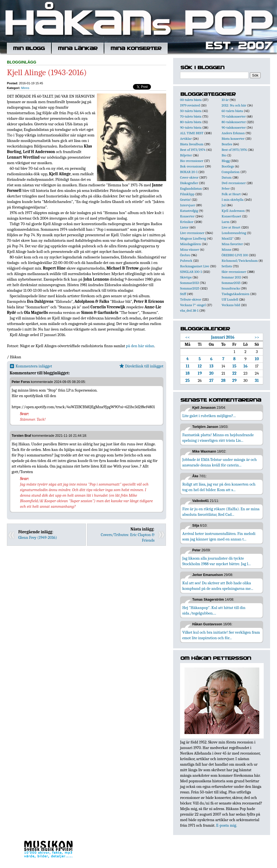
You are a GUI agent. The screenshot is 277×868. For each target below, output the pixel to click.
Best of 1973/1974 (193, 150)
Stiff (183, 294)
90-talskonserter (234, 127)
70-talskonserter (234, 116)
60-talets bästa (232, 111)
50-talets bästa (191, 111)
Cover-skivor (189, 177)
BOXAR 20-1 (189, 172)
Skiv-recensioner (234, 272)
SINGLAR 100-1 (191, 272)
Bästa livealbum (192, 144)
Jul (224, 205)
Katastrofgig (189, 211)
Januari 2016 (223, 337)
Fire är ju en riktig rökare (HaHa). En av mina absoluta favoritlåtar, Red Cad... (221, 512)
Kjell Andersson (233, 211)
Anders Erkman (233, 133)
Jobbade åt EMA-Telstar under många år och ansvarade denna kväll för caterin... (220, 462)
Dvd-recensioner (234, 183)
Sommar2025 (190, 288)
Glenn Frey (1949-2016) (38, 537)
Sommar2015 (231, 283)
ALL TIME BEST (192, 133)
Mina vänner (190, 249)
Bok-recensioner (192, 166)
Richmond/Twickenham (240, 261)
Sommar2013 (189, 283)
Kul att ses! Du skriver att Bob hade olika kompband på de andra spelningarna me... (218, 586)
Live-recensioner (192, 233)
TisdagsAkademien (235, 294)
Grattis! (185, 200)
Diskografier (189, 183)
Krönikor (187, 222)
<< (188, 337)
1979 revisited (190, 105)
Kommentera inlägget (31, 366)
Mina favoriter (232, 244)
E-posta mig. (226, 825)
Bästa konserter (233, 139)
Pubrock (186, 261)
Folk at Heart (231, 194)
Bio (224, 155)
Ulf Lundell (230, 299)
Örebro (185, 255)
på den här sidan (140, 346)
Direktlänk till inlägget (141, 366)
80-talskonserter (234, 122)
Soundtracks (231, 288)
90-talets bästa (191, 127)
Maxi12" (228, 238)
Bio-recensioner (192, 161)
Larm (225, 222)
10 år (225, 100)
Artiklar (186, 139)
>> (257, 337)
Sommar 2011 (231, 277)
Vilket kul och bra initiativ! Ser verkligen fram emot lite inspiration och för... (221, 635)
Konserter (187, 216)
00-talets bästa (191, 100)
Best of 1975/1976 (234, 150)
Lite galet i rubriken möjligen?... (209, 416)
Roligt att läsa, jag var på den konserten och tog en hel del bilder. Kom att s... (219, 487)
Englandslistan (191, 188)
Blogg (226, 161)
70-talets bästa (191, 116)
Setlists (227, 266)
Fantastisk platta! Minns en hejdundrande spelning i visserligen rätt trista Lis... (218, 438)
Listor (184, 227)
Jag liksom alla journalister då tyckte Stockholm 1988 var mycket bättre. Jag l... (216, 561)
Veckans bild (231, 305)
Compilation (231, 172)
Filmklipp (187, 194)
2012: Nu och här (234, 105)
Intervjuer (188, 205)
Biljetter (186, 155)
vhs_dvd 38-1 (189, 310)
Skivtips (186, 277)
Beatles (227, 144)
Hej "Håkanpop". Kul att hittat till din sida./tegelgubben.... (214, 610)
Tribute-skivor (191, 299)
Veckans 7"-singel (193, 305)
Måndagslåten (191, 244)
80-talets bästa (191, 122)
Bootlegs (228, 166)
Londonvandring (234, 233)
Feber (226, 188)
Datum (227, 177)
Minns (25, 88)
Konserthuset (231, 216)
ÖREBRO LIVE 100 (235, 255)
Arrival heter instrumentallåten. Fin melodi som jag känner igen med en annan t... (219, 536)
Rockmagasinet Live (195, 266)
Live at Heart (231, 227)
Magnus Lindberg (193, 238)
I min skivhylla (233, 200)
